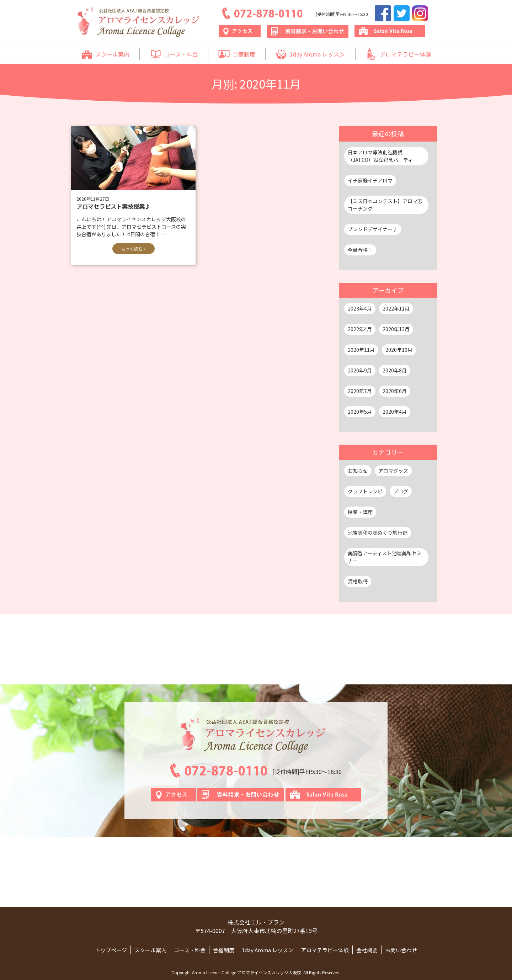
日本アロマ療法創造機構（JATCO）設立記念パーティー (383, 156)
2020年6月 (395, 391)
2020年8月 (395, 370)
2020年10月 (399, 350)
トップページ (111, 950)
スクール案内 (105, 54)
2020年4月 (395, 412)
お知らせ (358, 471)
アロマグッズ (393, 471)
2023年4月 (360, 308)
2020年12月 (396, 329)
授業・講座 (360, 512)
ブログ (401, 491)
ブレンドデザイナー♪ (373, 229)
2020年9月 (360, 370)
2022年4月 (360, 329)
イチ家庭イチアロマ (370, 180)
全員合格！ (360, 250)
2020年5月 (360, 412)
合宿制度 (237, 54)
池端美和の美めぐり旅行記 (378, 533)
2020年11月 (361, 350)
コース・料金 (174, 54)
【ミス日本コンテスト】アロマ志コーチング (385, 205)
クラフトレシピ (365, 491)
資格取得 (358, 581)
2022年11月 (396, 308)
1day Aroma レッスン (310, 54)
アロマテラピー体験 (398, 54)
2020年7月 (360, 391)
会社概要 (367, 950)
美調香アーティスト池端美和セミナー (385, 557)
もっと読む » (134, 248)
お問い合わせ (401, 950)
